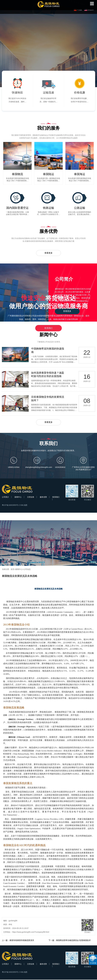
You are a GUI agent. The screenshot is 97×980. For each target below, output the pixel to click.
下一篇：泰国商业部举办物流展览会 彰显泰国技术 (70, 941)
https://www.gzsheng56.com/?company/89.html (31, 932)
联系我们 (48, 328)
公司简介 (5, 497)
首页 (13, 570)
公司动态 (27, 570)
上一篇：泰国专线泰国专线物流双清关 (18, 941)
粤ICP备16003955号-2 (11, 505)
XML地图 (24, 505)
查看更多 (48, 253)
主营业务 (31, 497)
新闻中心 (18, 497)
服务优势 (43, 497)
